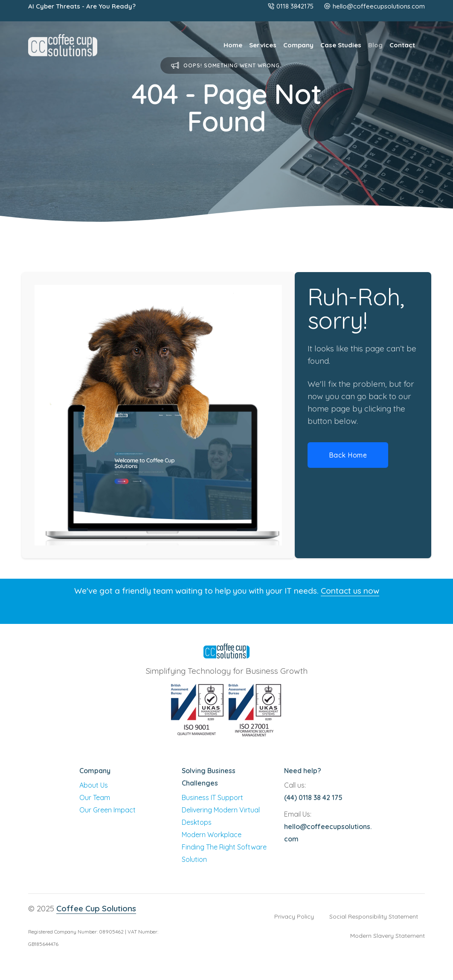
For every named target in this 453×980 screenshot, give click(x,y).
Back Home (348, 455)
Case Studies (341, 45)
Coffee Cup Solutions (96, 908)
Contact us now (350, 591)
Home (233, 45)
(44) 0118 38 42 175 (313, 797)
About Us (94, 785)
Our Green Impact (107, 810)
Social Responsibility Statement (374, 916)
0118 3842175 (291, 6)
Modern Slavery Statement (388, 936)
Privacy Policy (294, 916)
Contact (402, 45)
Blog (375, 45)
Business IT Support (212, 797)
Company (298, 45)
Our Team (95, 797)
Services (263, 45)
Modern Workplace (212, 835)
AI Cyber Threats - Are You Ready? (82, 6)
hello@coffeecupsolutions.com (379, 6)
